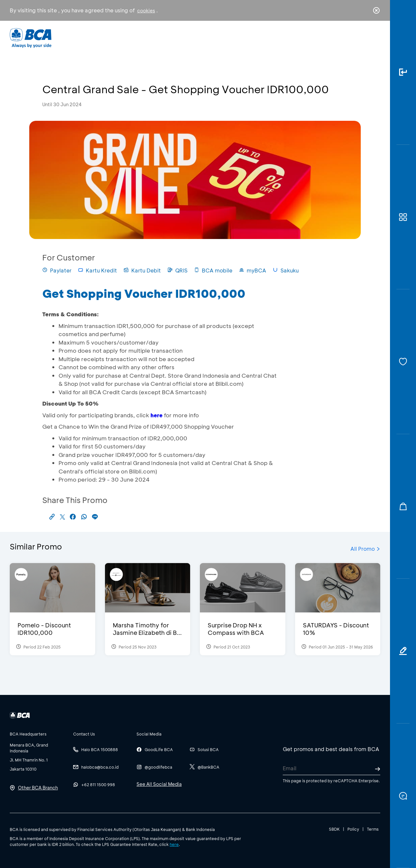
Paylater (57, 270)
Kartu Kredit (97, 270)
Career (276, 38)
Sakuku (286, 270)
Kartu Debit (142, 270)
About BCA (232, 38)
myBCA (253, 270)
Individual (143, 38)
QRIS (177, 270)
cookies (146, 11)
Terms (373, 829)
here (174, 844)
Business (186, 38)
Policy (353, 829)
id (363, 38)
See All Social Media (159, 784)
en (374, 38)
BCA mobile (213, 270)
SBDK (334, 829)
